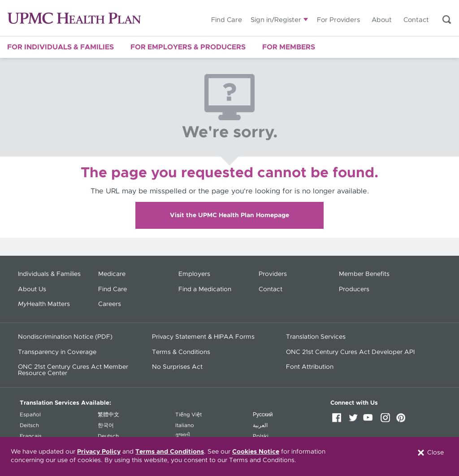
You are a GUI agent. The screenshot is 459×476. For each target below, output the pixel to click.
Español (30, 415)
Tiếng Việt (188, 415)
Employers (194, 274)
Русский (263, 415)
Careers (110, 304)
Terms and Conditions (170, 452)
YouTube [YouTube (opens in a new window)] (371, 421)
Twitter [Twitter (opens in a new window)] (355, 421)
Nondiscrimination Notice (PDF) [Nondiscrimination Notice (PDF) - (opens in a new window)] (65, 337)
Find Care (227, 20)
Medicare (112, 274)
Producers (354, 289)
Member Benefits (364, 274)
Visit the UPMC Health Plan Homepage (229, 215)
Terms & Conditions (181, 352)
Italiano (185, 425)
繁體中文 (108, 415)
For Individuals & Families (61, 47)
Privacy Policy (99, 452)
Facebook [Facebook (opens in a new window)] (338, 421)
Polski (261, 436)
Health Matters (44, 304)
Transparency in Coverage (57, 352)
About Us (32, 289)
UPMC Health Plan (74, 18)
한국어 (106, 425)
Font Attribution (310, 367)
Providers (273, 274)
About (382, 20)
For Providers (338, 20)
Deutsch (108, 436)
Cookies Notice (256, 452)
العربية (260, 425)
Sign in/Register (276, 20)
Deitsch (29, 425)
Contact (416, 20)
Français (31, 436)
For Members (289, 47)
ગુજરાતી (183, 435)
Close (430, 453)
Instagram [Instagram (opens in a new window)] (387, 421)
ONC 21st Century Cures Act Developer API (350, 352)
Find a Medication (205, 289)
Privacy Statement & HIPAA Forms (203, 337)
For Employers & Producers (188, 47)
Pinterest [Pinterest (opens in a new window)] (403, 421)
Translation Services (316, 337)
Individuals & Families (49, 274)
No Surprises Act (177, 367)
